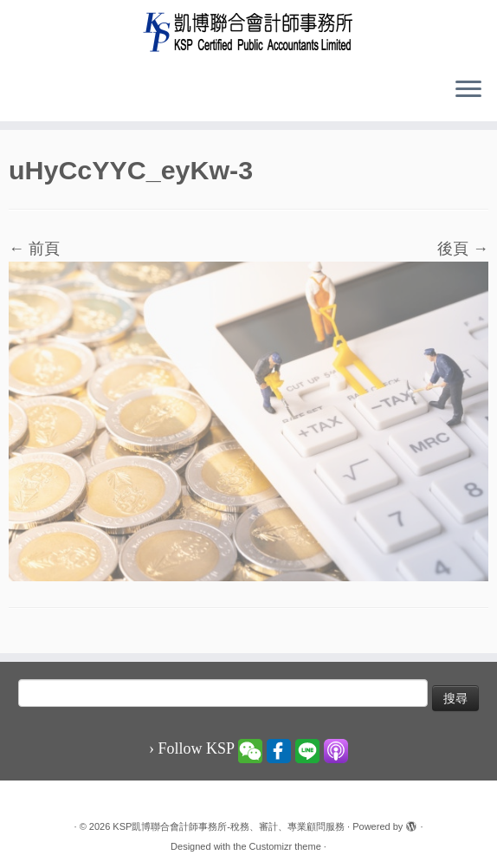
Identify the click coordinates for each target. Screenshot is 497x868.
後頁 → (463, 249)
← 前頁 (34, 249)
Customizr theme (285, 846)
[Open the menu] (468, 90)
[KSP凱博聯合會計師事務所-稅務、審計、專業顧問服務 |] (248, 32)
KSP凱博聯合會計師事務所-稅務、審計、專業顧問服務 (229, 826)
